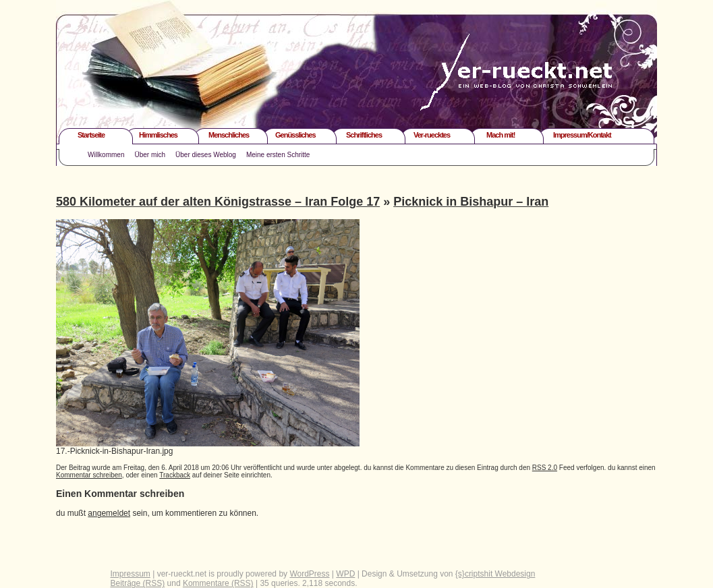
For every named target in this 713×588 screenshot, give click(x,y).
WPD (345, 574)
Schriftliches (364, 135)
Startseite (91, 135)
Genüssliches (295, 135)
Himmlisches (158, 135)
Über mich (150, 155)
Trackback (175, 475)
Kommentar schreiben (89, 475)
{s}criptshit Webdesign (495, 574)
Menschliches (229, 135)
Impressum (131, 574)
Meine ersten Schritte (278, 155)
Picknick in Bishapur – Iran (471, 202)
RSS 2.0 (545, 468)
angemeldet (109, 513)
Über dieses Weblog (206, 155)
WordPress (309, 574)
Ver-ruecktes (432, 135)
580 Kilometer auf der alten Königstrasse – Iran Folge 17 (218, 202)
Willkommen (106, 155)
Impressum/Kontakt (582, 135)
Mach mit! (501, 135)
